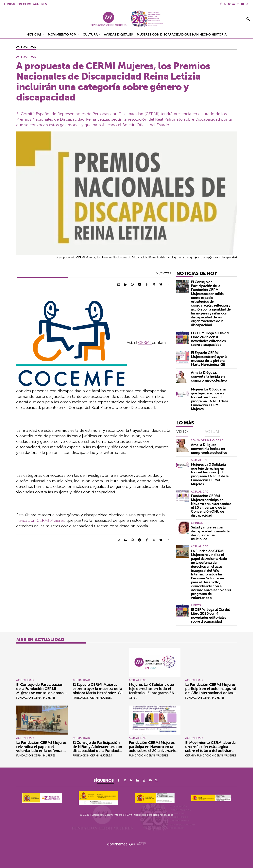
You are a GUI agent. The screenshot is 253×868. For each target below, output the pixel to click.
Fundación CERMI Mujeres (40, 520)
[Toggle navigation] (5, 19)
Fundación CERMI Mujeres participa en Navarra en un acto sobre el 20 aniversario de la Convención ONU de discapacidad (211, 506)
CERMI (145, 342)
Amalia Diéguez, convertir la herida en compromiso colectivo (209, 376)
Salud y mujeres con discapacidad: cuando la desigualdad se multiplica (210, 533)
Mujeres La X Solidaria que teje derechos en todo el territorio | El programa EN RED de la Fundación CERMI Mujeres (210, 399)
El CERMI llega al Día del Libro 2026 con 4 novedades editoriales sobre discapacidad (210, 339)
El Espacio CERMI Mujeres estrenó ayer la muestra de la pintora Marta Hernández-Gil (209, 358)
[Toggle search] (248, 19)
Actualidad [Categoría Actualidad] (26, 47)
